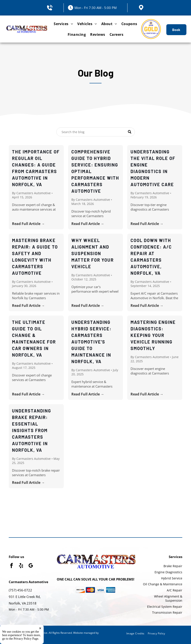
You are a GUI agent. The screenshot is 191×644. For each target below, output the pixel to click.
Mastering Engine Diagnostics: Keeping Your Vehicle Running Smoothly (153, 335)
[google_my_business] (31, 566)
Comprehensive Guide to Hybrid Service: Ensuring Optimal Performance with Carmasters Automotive (95, 171)
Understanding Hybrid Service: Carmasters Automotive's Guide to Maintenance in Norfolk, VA (91, 342)
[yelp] (21, 566)
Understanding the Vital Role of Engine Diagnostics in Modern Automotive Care (153, 168)
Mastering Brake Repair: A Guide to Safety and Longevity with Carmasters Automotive (35, 257)
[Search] (96, 132)
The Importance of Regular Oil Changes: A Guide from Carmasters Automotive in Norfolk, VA (36, 168)
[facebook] (11, 566)
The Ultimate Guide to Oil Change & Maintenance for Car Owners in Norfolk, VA (34, 338)
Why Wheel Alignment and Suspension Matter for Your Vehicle (93, 253)
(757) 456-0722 (20, 590)
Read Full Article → (28, 224)
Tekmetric (15, 636)
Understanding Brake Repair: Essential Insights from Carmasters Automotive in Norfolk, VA (32, 430)
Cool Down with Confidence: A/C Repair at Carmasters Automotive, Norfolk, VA (151, 257)
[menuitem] (63, 24)
